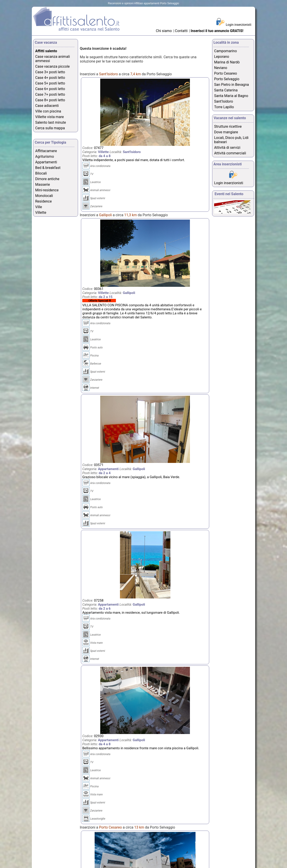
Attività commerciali (230, 153)
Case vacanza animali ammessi (53, 59)
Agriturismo (45, 157)
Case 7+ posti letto (50, 94)
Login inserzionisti (239, 25)
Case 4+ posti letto (50, 78)
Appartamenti (46, 162)
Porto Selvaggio (227, 79)
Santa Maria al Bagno (231, 96)
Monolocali (44, 196)
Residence (43, 201)
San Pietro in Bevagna (232, 85)
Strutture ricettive (228, 126)
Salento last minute (51, 122)
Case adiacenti (47, 106)
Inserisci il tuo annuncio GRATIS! (217, 31)
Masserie (42, 185)
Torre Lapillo (224, 107)
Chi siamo (164, 31)
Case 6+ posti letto (50, 89)
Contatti (182, 31)
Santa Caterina (226, 90)
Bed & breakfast (48, 168)
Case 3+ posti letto (50, 72)
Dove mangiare (226, 132)
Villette (41, 213)
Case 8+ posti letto (50, 100)
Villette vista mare (50, 117)
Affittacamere (46, 151)
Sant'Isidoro (224, 101)
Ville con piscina (48, 111)
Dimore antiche (47, 179)
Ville (39, 207)
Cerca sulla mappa (50, 128)
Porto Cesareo (226, 73)
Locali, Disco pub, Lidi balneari (231, 140)
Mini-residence (47, 190)
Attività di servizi (227, 148)
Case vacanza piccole (52, 66)
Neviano (221, 68)
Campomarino (225, 51)
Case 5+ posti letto (50, 83)
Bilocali (41, 173)
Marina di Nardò (227, 62)
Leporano (222, 57)
